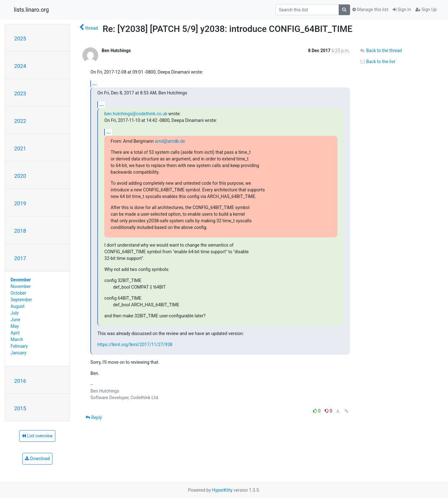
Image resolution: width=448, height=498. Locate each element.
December (21, 280)
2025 (20, 39)
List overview (37, 436)
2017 (20, 258)
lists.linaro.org (31, 10)
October (18, 293)
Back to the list (377, 62)
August (18, 306)
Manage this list (370, 9)
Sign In (402, 9)
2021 (20, 148)
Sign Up (426, 9)
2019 (20, 203)
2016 (20, 381)
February (19, 346)
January (19, 353)
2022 (20, 121)
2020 (20, 176)
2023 (20, 93)
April (15, 333)
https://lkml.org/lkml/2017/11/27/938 (135, 345)
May (15, 326)
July (15, 313)
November (21, 286)
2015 (20, 408)
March (17, 339)
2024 (20, 66)
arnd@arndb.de (170, 141)
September (21, 300)
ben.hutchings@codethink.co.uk (136, 114)
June (16, 320)
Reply (94, 417)
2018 (20, 231)
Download (37, 459)
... (94, 84)
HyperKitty (222, 490)
